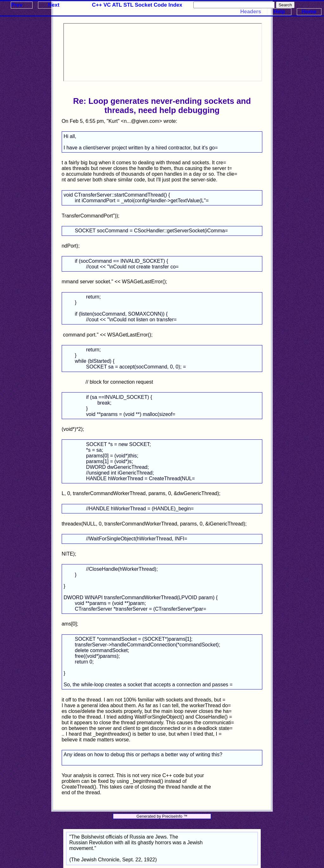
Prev (17, 5)
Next (53, 5)
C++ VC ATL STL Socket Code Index (137, 5)
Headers (251, 12)
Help (279, 12)
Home (309, 12)
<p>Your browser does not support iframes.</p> (163, 52)
